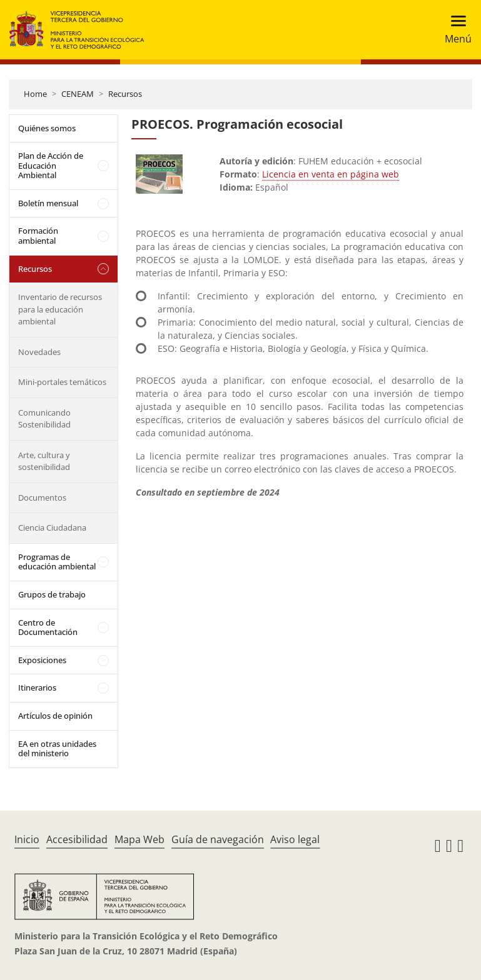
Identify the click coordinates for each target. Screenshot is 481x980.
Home (35, 94)
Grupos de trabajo (52, 594)
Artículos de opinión (55, 716)
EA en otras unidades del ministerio (57, 749)
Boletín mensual (48, 203)
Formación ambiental (38, 236)
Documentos (42, 497)
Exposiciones (42, 660)
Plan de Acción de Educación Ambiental (51, 165)
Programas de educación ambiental (57, 562)
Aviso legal (295, 839)
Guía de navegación (218, 839)
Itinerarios (37, 687)
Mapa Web (139, 839)
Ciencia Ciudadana (52, 527)
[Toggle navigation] (454, 30)
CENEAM (78, 94)
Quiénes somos (47, 128)
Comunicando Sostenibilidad (44, 419)
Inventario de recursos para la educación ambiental (60, 309)
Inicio (27, 839)
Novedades (39, 352)
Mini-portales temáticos (62, 382)
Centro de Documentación (48, 627)
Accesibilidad (77, 839)
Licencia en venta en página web (331, 174)
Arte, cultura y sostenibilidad (44, 461)
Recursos (125, 94)
